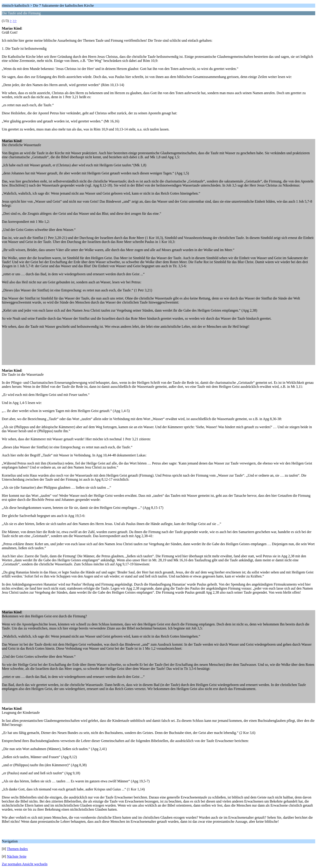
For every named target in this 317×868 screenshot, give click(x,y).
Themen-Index (17, 849)
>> (15, 21)
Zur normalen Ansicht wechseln (25, 864)
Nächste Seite (17, 856)
